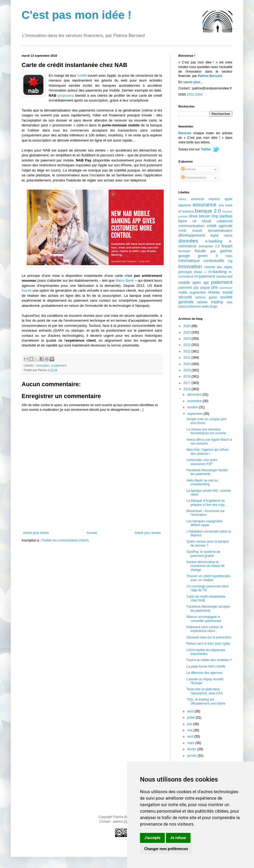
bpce (183, 221)
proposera (66, 95)
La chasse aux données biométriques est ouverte (206, 431)
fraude (200, 251)
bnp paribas (222, 216)
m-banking (217, 272)
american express (206, 199)
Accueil (92, 533)
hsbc (229, 256)
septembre (195, 414)
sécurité (185, 297)
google (184, 256)
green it (208, 256)
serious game (206, 297)
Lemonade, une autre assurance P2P (202, 462)
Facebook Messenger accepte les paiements (208, 608)
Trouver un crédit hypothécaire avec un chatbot (208, 578)
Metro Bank (124, 280)
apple (228, 199)
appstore (185, 205)
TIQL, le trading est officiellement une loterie (206, 701)
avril (191, 736)
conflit (82, 75)
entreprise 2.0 (209, 246)
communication (191, 226)
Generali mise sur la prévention (209, 637)
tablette (202, 302)
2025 (188, 332)
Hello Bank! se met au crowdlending (202, 482)
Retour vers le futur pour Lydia (208, 644)
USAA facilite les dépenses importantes (206, 652)
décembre (195, 395)
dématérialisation (220, 231)
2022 (188, 351)
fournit (27, 290)
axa (221, 205)
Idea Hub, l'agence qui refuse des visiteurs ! (208, 452)
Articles (189, 169)
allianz (183, 199)
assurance (205, 205)
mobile (184, 282)
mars (191, 743)
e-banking (214, 241)
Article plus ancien (148, 533)
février (192, 749)
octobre (193, 407)
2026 (188, 326)
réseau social (220, 292)
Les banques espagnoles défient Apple (204, 523)
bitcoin (205, 216)
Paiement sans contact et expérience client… (205, 629)
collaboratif (225, 221)
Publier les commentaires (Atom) (65, 540)
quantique (226, 288)
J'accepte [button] (152, 838)
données (188, 241)
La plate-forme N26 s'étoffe (206, 667)
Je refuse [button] (178, 838)
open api (200, 282)
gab (213, 251)
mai (190, 730)
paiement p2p (188, 288)
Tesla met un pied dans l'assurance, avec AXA (205, 691)
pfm (215, 287)
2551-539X (195, 95)
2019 (188, 370)
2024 (188, 339)
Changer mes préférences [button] (166, 849)
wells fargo (210, 307)
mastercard (224, 277)
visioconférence (190, 307)
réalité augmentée (192, 292)
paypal (205, 288)
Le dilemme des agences (204, 673)
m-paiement (59, 365)
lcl (205, 272)
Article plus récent (36, 533)
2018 (188, 376)
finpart (227, 246)
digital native (221, 235)
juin (190, 724)
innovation (43, 365)
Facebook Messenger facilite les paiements (207, 472)
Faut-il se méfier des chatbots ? (209, 660)
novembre (195, 401)
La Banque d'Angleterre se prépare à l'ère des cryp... (207, 503)
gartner (226, 251)
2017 (188, 383)
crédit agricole (220, 226)
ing (230, 261)
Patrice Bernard (210, 76)
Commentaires (194, 178)
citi (194, 221)
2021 (188, 358)
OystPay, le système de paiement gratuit (203, 554)
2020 (188, 364)
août (191, 711)
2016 (188, 389)
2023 (188, 345)
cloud (206, 221)
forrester (184, 251)
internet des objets (218, 267)
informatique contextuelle (201, 261)
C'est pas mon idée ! (77, 15)
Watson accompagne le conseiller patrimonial (204, 619)
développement (192, 235)
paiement (222, 282)
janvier (193, 756)
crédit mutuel (190, 231)
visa (230, 302)
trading (217, 302)
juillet (191, 718)
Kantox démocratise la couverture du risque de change (205, 566)
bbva (193, 216)
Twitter (206, 149)
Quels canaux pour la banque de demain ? (208, 543)
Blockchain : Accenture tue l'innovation (205, 513)
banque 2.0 (208, 211)
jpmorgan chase (190, 272)
